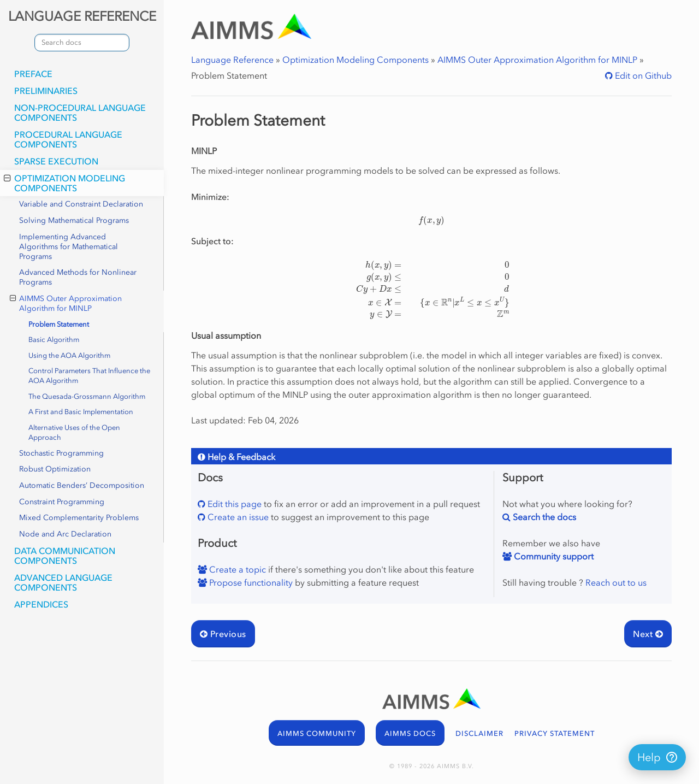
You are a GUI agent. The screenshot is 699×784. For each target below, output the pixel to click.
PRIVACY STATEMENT (555, 733)
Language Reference (232, 60)
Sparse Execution (56, 161)
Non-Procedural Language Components (80, 113)
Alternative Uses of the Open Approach (74, 432)
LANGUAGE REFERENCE (82, 16)
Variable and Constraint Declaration (81, 204)
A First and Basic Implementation (81, 412)
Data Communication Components (65, 556)
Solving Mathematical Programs (74, 220)
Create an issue (237, 517)
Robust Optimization (55, 469)
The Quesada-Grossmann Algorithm (87, 396)
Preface (33, 74)
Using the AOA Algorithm (69, 355)
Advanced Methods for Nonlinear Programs (78, 277)
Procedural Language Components (68, 139)
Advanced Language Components (63, 582)
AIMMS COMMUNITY (317, 733)
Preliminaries (46, 91)
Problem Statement (59, 324)
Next (648, 634)
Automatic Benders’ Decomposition (82, 485)
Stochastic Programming (61, 453)
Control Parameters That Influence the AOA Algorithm (89, 376)
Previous (223, 634)
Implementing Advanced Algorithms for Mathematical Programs (69, 247)
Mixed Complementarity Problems (79, 518)
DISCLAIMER (479, 733)
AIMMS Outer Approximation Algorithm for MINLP (66, 303)
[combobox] (82, 43)
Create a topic (236, 569)
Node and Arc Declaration (65, 534)
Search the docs (543, 517)
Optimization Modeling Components (64, 183)
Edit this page (233, 504)
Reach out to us (616, 582)
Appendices (41, 604)
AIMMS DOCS (410, 733)
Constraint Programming (62, 502)
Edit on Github (642, 75)
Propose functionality (250, 582)
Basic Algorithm (54, 340)
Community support (553, 556)
